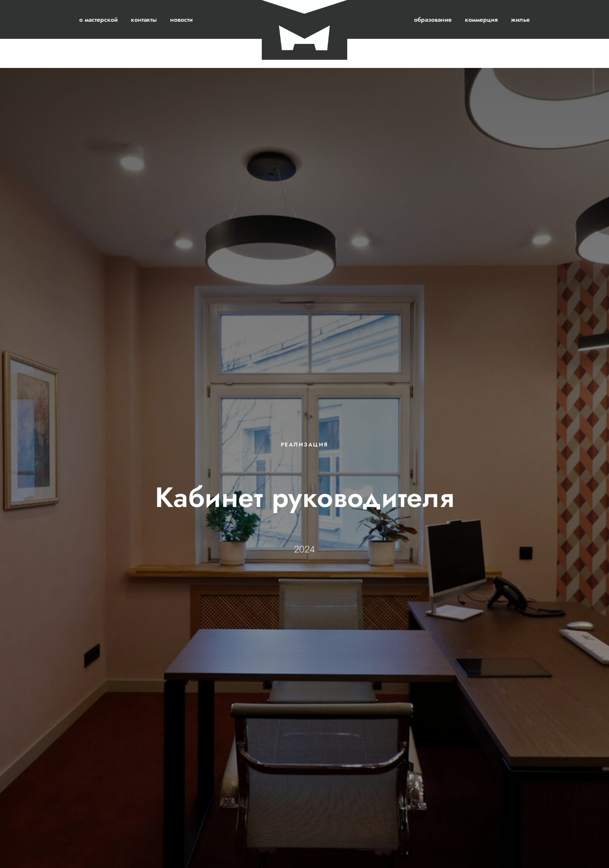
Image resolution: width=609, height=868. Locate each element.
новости (181, 20)
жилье (520, 20)
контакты (144, 20)
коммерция (481, 20)
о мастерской (98, 20)
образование (433, 20)
